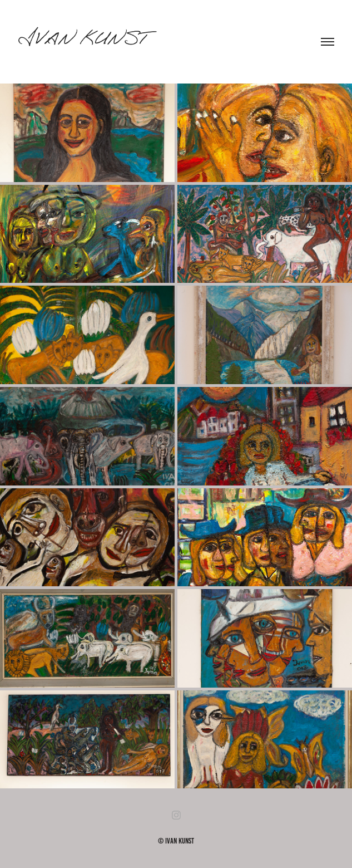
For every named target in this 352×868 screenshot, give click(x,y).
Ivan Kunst (83, 42)
